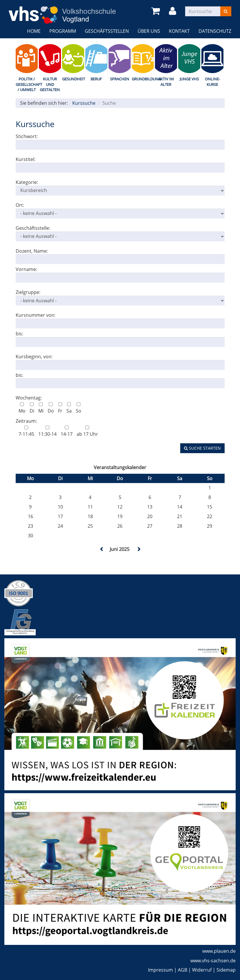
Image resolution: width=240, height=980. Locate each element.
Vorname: (26, 269)
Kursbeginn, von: (34, 357)
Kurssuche (84, 103)
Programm (63, 31)
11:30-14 (47, 431)
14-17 (67, 431)
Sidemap (226, 970)
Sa (69, 408)
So (79, 408)
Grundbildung (143, 79)
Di (32, 408)
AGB (183, 970)
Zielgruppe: (28, 292)
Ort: (20, 205)
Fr (60, 408)
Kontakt (179, 31)
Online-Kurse (212, 82)
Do (51, 408)
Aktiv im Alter (166, 82)
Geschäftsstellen (107, 31)
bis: (19, 334)
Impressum (160, 970)
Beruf (96, 79)
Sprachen (120, 79)
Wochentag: (29, 398)
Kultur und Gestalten (50, 84)
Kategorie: (27, 182)
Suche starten (202, 448)
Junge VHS (189, 79)
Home (34, 31)
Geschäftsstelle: (33, 228)
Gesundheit (73, 79)
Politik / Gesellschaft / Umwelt (27, 84)
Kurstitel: (26, 159)
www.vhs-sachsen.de (213, 961)
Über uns (149, 31)
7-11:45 (26, 431)
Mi (41, 408)
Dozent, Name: (32, 251)
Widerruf (202, 970)
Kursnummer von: (36, 315)
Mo (22, 408)
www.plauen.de (219, 951)
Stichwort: (27, 136)
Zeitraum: (26, 421)
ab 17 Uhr (87, 431)
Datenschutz (215, 31)
